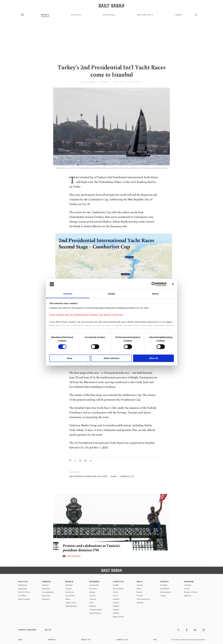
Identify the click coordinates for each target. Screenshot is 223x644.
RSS (155, 640)
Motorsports (145, 15)
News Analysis (24, 599)
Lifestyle (118, 582)
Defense (93, 606)
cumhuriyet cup (127, 476)
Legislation (23, 589)
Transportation (96, 610)
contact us (122, 640)
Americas (69, 592)
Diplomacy (23, 585)
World (69, 582)
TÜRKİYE (46, 582)
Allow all (153, 358)
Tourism (93, 599)
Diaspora (46, 599)
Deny (70, 358)
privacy (52, 640)
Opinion (189, 582)
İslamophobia (71, 606)
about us (86, 640)
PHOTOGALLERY (74, 556)
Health (116, 585)
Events (139, 592)
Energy (92, 592)
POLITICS (23, 582)
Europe (69, 589)
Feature (116, 613)
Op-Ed (187, 589)
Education (46, 589)
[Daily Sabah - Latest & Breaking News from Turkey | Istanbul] (111, 6)
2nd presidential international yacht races (88, 476)
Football (76, 15)
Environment (118, 589)
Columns (188, 585)
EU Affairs (22, 596)
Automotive (94, 585)
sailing (114, 476)
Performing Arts (143, 599)
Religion (116, 606)
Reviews (140, 603)
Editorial (188, 596)
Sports (45, 15)
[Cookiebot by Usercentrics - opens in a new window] (154, 284)
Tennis (178, 15)
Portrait (140, 596)
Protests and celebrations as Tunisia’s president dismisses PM (92, 548)
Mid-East (69, 585)
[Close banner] (173, 284)
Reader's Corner (191, 592)
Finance (92, 596)
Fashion (116, 599)
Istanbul (45, 585)
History (116, 610)
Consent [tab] (68, 294)
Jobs (20, 640)
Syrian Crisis (71, 603)
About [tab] (155, 294)
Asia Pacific (70, 596)
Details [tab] (112, 294)
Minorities (46, 596)
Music (139, 589)
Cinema (140, 585)
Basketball (109, 15)
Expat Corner (118, 617)
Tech (91, 603)
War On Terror (24, 592)
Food (115, 596)
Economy (93, 589)
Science (116, 603)
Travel (116, 592)
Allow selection (111, 358)
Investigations (48, 592)
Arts (139, 582)
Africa (68, 599)
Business (95, 582)
